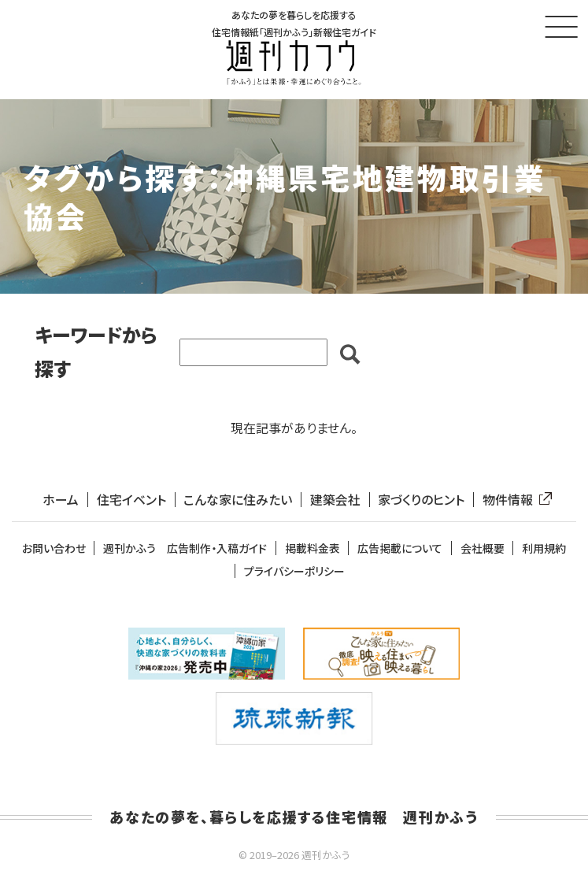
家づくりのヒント (421, 500)
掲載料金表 (312, 549)
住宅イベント (131, 500)
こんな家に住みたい (238, 500)
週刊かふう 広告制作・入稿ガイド (185, 549)
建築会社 (335, 500)
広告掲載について (400, 549)
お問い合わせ (54, 549)
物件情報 (514, 500)
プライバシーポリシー (294, 571)
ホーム (61, 500)
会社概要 (483, 549)
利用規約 (544, 549)
